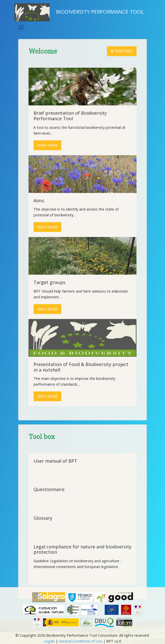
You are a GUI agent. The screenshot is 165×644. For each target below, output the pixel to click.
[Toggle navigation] (21, 27)
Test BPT (122, 51)
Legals (49, 641)
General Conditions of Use (80, 641)
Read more (47, 145)
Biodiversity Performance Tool (79, 12)
